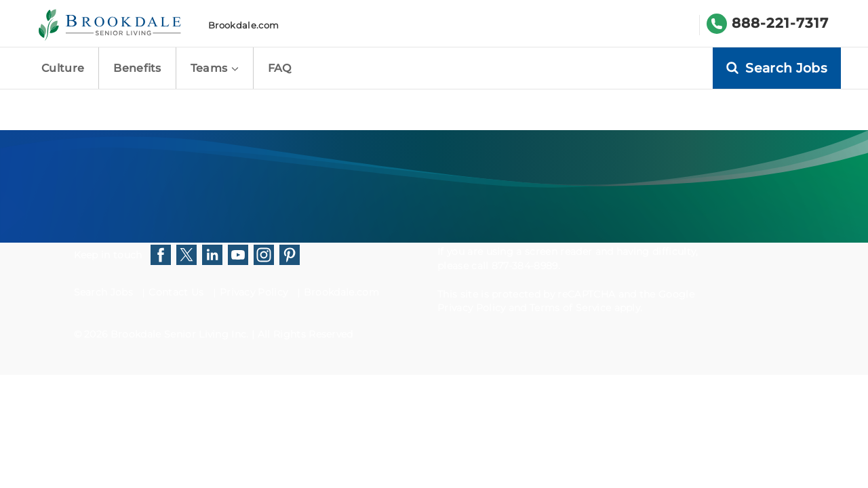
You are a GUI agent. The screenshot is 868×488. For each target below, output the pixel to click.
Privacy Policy (254, 292)
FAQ (280, 68)
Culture (63, 68)
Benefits (137, 68)
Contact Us (176, 292)
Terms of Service (570, 308)
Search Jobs (104, 292)
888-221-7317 (780, 23)
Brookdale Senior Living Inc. (181, 334)
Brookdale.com (243, 25)
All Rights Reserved (305, 334)
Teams (215, 68)
